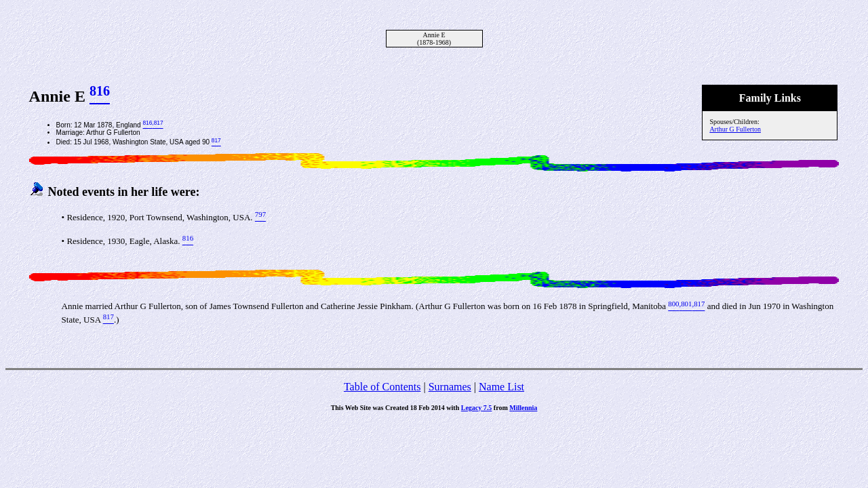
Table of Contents (382, 387)
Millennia (523, 408)
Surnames (450, 387)
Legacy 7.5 (477, 408)
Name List (501, 387)
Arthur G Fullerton (735, 129)
